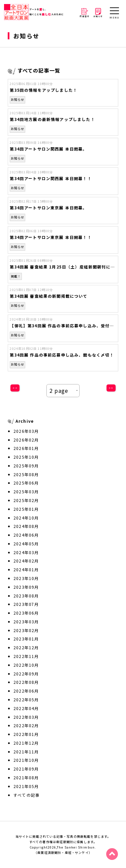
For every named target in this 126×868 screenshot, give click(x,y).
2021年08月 (26, 777)
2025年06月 (26, 483)
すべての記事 (27, 795)
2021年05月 (26, 786)
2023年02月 (26, 630)
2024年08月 (26, 526)
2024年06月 (26, 535)
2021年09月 (26, 769)
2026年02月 (26, 440)
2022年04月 (26, 708)
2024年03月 (26, 552)
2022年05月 (26, 699)
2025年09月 (26, 466)
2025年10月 (26, 457)
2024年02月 (26, 561)
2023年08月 (26, 596)
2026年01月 (26, 448)
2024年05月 (26, 544)
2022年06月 (26, 691)
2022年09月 (26, 674)
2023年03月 (26, 622)
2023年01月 (26, 639)
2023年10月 (26, 578)
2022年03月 (26, 717)
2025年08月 (26, 474)
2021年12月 (26, 743)
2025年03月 (26, 491)
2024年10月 (26, 518)
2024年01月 (26, 569)
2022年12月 (26, 647)
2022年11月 (26, 656)
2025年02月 (26, 500)
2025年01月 (26, 509)
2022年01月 (26, 734)
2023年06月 (26, 613)
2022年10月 (26, 665)
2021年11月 (26, 752)
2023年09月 (26, 587)
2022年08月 (26, 682)
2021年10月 (26, 760)
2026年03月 (26, 431)
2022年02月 (26, 725)
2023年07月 (26, 604)
